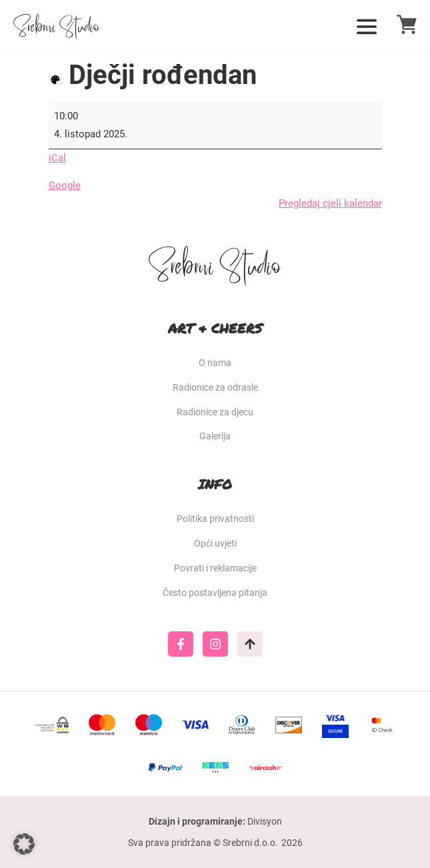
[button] (24, 844)
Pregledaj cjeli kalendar (330, 203)
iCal (57, 158)
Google (65, 185)
